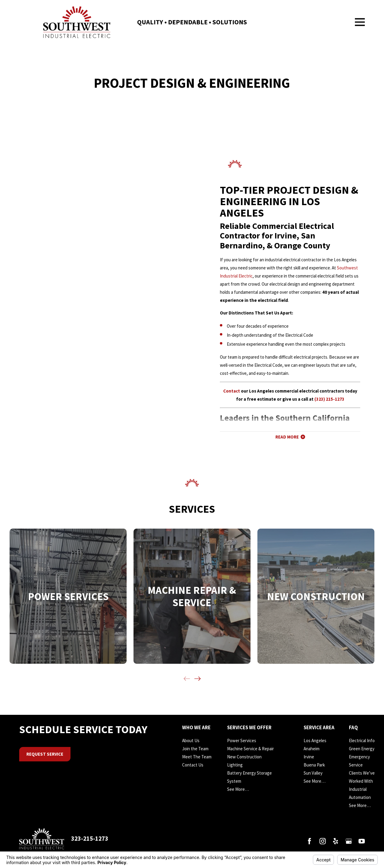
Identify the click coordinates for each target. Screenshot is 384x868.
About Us (191, 741)
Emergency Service (359, 761)
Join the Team (195, 749)
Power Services (242, 741)
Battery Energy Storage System (249, 777)
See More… (238, 789)
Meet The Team (197, 757)
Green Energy (362, 749)
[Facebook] (309, 841)
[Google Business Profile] (349, 841)
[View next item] (198, 679)
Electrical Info (362, 741)
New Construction (244, 757)
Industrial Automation (360, 793)
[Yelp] (336, 841)
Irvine (309, 757)
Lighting (235, 765)
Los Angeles (315, 741)
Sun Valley (313, 773)
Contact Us (193, 765)
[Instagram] (323, 841)
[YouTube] (362, 841)
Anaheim (312, 749)
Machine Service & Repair (250, 749)
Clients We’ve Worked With (362, 777)
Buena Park (314, 765)
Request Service (45, 754)
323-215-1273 (90, 839)
